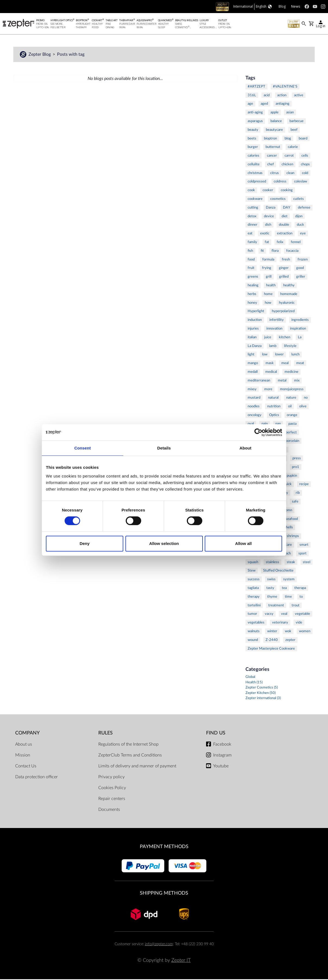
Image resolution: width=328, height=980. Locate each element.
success (254, 580)
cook (251, 191)
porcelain (292, 442)
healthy (289, 286)
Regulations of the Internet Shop (128, 745)
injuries (253, 329)
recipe (304, 485)
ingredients (300, 321)
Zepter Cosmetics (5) (262, 688)
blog (288, 139)
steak (291, 563)
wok (288, 632)
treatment (276, 606)
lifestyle (290, 346)
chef (271, 165)
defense (304, 208)
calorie (293, 148)
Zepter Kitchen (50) (261, 694)
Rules (105, 734)
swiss (271, 580)
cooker (268, 191)
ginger (284, 269)
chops (305, 165)
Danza (271, 208)
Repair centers (112, 799)
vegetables (256, 623)
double (284, 225)
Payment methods (164, 847)
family (252, 243)
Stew (252, 571)
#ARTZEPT (256, 87)
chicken (287, 165)
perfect (291, 433)
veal (284, 615)
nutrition (274, 407)
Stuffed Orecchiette (278, 571)
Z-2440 (272, 640)
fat (267, 243)
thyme (272, 597)
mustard (254, 398)
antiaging (283, 104)
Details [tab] (164, 448)
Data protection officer (37, 778)
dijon (299, 217)
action (282, 96)
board (303, 139)
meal (285, 364)
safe (295, 502)
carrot (289, 156)
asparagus (255, 122)
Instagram (222, 756)
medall (253, 372)
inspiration (298, 329)
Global (250, 678)
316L (252, 96)
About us (24, 745)
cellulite (254, 165)
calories (253, 156)
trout (296, 606)
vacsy (269, 615)
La (300, 338)
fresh (286, 260)
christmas (255, 173)
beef (294, 130)
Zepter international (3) (263, 699)
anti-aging (255, 113)
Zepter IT (181, 961)
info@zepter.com (159, 945)
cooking (287, 191)
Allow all (243, 543)
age (250, 104)
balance (276, 122)
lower (279, 355)
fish (250, 251)
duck (300, 225)
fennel (296, 243)
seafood (292, 519)
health (271, 286)
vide (299, 623)
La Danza (255, 346)
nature (291, 398)
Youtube (221, 767)
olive (303, 407)
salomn (287, 511)
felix (280, 243)
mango (253, 364)
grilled (284, 277)
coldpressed (257, 182)
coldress (280, 182)
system (289, 580)
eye (303, 234)
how (268, 303)
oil (290, 407)
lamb (273, 346)
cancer (272, 156)
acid (267, 96)
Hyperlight (256, 312)
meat (300, 364)
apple (275, 113)
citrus (275, 173)
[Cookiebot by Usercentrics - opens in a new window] (258, 432)
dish (268, 225)
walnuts (254, 632)
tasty (270, 588)
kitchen (285, 338)
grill (269, 277)
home (268, 294)
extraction (285, 234)
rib (298, 494)
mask (270, 364)
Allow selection (164, 543)
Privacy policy (111, 778)
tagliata (253, 588)
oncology (255, 415)
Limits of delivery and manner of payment (137, 767)
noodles (254, 407)
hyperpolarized (283, 312)
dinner (253, 225)
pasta (292, 424)
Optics (274, 415)
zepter (290, 640)
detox (252, 217)
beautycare (274, 130)
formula (268, 260)
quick (288, 485)
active (299, 96)
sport (302, 554)
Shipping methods (164, 894)
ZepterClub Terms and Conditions (130, 756)
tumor (252, 615)
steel (307, 563)
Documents (109, 810)
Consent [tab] (83, 448)
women (305, 632)
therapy (254, 597)
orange (292, 415)
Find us (216, 734)
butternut (273, 148)
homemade (289, 294)
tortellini (254, 606)
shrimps (293, 537)
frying (267, 269)
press (297, 459)
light (251, 355)
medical (271, 372)
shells (289, 528)
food (251, 260)
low (265, 355)
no (306, 398)
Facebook (222, 745)
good (300, 269)
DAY (287, 208)
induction (255, 321)
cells (305, 156)
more (268, 390)
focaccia (292, 251)
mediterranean (259, 381)
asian (290, 113)
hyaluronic (287, 303)
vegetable (302, 615)
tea (284, 588)
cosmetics (278, 199)
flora (275, 251)
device (269, 217)
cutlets (299, 199)
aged (264, 104)
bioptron (270, 139)
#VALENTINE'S (285, 87)
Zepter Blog (40, 55)
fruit (251, 269)
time (288, 597)
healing (253, 286)
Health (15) (254, 683)
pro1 (296, 467)
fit (262, 251)
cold (305, 173)
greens (253, 277)
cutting (253, 208)
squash (253, 563)
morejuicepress (292, 390)
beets (252, 139)
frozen (303, 260)
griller (301, 277)
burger (253, 148)
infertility (277, 321)
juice (268, 338)
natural (273, 398)
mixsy (252, 390)
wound (253, 640)
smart (304, 545)
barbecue (297, 122)
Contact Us (26, 767)
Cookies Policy (112, 789)
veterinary (280, 623)
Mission (23, 756)
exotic (265, 234)
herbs (252, 294)
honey (252, 303)
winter (272, 632)
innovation (274, 329)
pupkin (292, 476)
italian (252, 338)
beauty (253, 130)
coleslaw (301, 182)
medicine (291, 372)
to (301, 597)
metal (282, 381)
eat (250, 234)
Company (27, 734)
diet (285, 217)
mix (297, 381)
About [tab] (245, 448)
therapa (300, 588)
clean (290, 173)
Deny (85, 543)
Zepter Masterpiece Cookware (271, 649)
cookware (255, 199)
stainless (272, 563)
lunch (295, 355)
